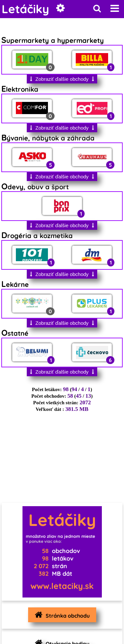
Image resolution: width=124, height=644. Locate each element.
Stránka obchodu (61, 615)
